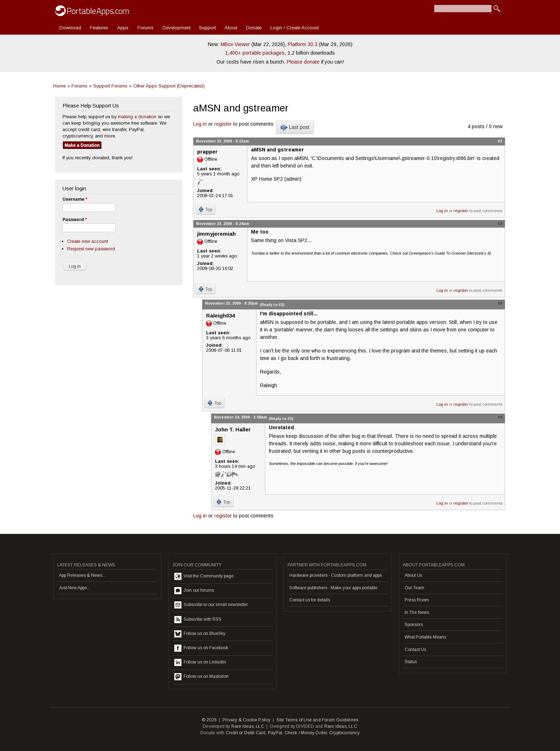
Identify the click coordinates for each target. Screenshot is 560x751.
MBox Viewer (235, 44)
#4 (500, 417)
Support (207, 28)
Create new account (87, 241)
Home (59, 86)
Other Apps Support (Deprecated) (169, 86)
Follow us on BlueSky (200, 634)
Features (99, 28)
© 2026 (209, 720)
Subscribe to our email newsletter (211, 605)
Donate (254, 28)
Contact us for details (310, 600)
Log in (200, 124)
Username (75, 199)
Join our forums (194, 591)
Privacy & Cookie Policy (247, 720)
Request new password (91, 249)
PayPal (275, 733)
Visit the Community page (204, 576)
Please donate (303, 62)
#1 (500, 141)
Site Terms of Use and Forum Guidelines (317, 720)
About (231, 28)
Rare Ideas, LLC (248, 726)
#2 (500, 224)
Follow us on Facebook (201, 648)
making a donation (137, 117)
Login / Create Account (294, 28)
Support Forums (110, 86)
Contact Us (415, 650)
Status (411, 662)
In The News (417, 612)
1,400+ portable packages (255, 53)
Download (70, 28)
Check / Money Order (306, 733)
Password (75, 220)
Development (176, 28)
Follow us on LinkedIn (200, 662)
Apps (123, 28)
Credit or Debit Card (246, 733)
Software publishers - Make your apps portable (333, 588)
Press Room (417, 600)
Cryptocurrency (344, 733)
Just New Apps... (74, 588)
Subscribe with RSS (198, 620)
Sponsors (414, 625)
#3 (500, 303)
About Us (413, 575)
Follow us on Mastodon (201, 677)
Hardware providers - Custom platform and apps (336, 575)
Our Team (414, 588)
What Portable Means (425, 637)
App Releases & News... (82, 575)
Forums (146, 28)
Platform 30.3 (303, 44)
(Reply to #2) (272, 305)
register (223, 124)
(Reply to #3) (281, 419)
